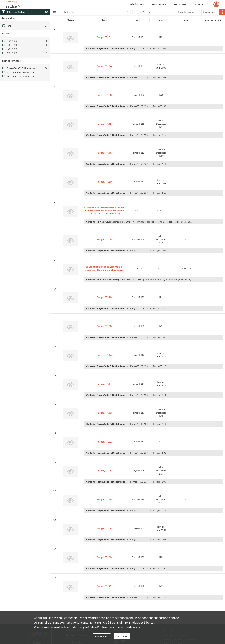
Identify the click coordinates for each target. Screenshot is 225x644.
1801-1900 (12, 45)
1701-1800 (12, 41)
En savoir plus (102, 636)
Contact (201, 4)
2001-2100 (12, 53)
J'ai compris (122, 636)
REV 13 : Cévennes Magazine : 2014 (24, 76)
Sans (9, 26)
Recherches (159, 4)
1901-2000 (12, 49)
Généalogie (137, 4)
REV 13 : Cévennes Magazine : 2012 (24, 72)
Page (129, 12)
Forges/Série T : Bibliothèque (21, 68)
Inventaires (181, 4)
